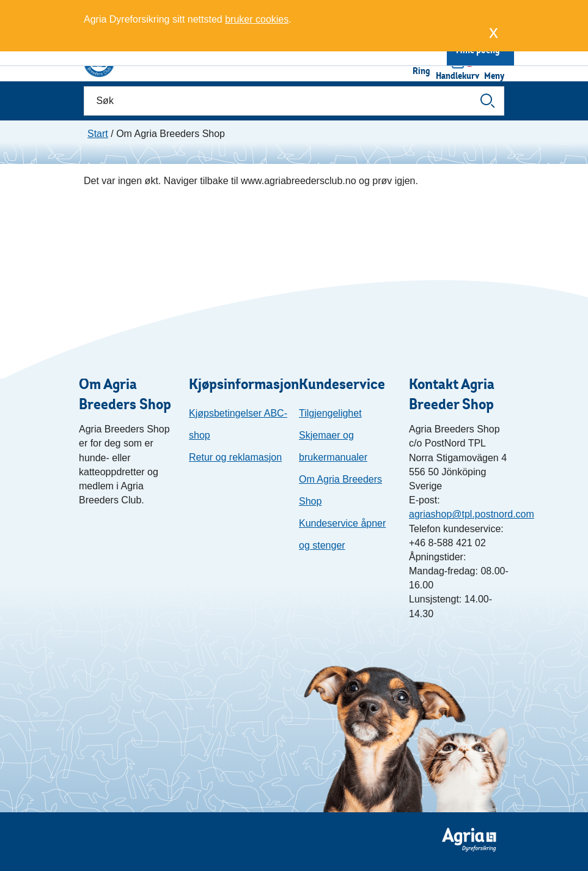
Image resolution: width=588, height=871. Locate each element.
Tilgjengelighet (330, 413)
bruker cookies (257, 19)
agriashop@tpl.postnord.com (472, 514)
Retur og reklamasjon (235, 457)
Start (98, 134)
